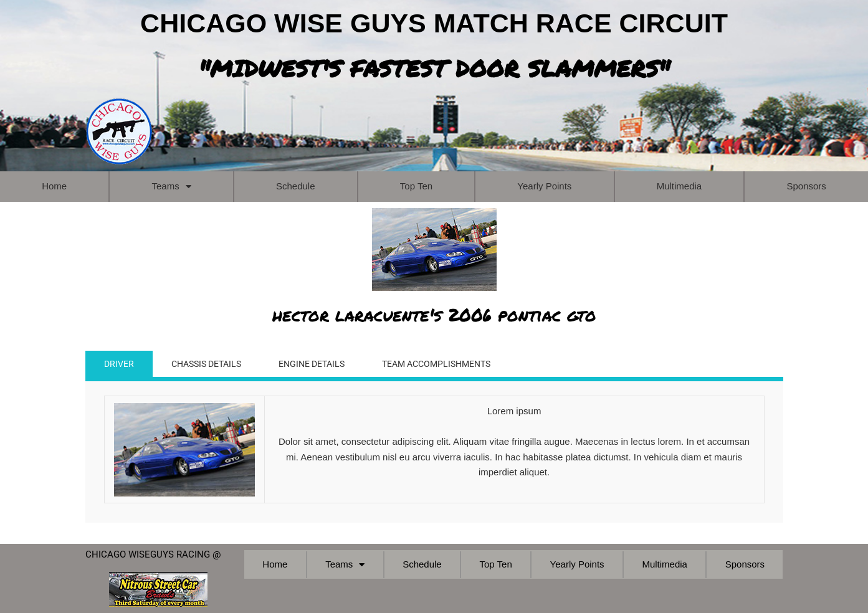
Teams (171, 187)
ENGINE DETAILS (324, 365)
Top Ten (416, 186)
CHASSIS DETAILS (212, 365)
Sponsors (745, 564)
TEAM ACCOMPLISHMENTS (457, 365)
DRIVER (120, 365)
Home (54, 186)
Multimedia (680, 186)
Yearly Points (544, 186)
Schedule (296, 186)
